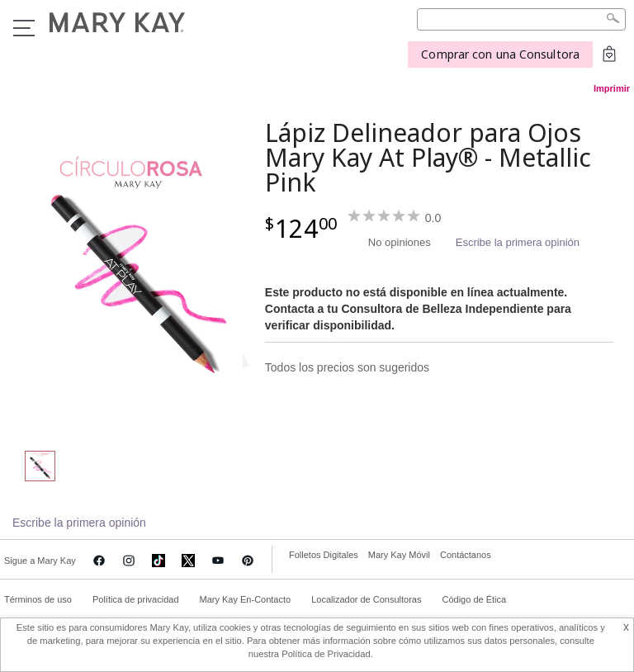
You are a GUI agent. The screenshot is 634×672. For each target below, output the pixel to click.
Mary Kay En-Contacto (246, 599)
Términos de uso (38, 599)
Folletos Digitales (324, 555)
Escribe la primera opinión (518, 242)
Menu (24, 28)
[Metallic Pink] (135, 269)
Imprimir (612, 88)
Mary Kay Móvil (399, 555)
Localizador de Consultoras (366, 599)
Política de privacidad (136, 599)
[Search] (521, 19)
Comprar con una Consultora (500, 54)
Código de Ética (474, 599)
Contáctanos (466, 555)
